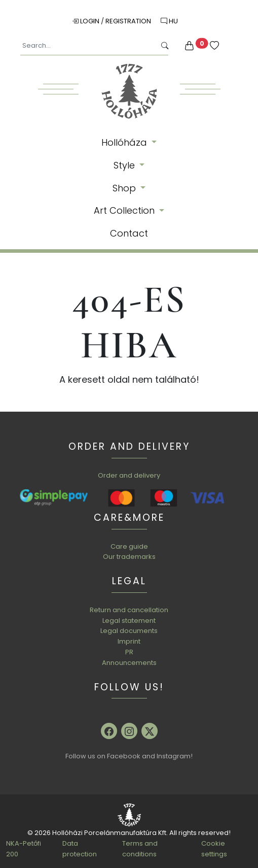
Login (86, 21)
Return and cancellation (129, 610)
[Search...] (88, 46)
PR (129, 652)
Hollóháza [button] (125, 142)
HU (169, 21)
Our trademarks (129, 557)
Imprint (129, 641)
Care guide (129, 546)
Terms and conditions (140, 849)
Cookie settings (214, 849)
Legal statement (129, 621)
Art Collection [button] (125, 210)
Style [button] (125, 165)
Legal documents (129, 631)
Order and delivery (129, 475)
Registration (129, 21)
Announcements (129, 663)
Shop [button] (125, 188)
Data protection (80, 849)
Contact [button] (129, 233)
